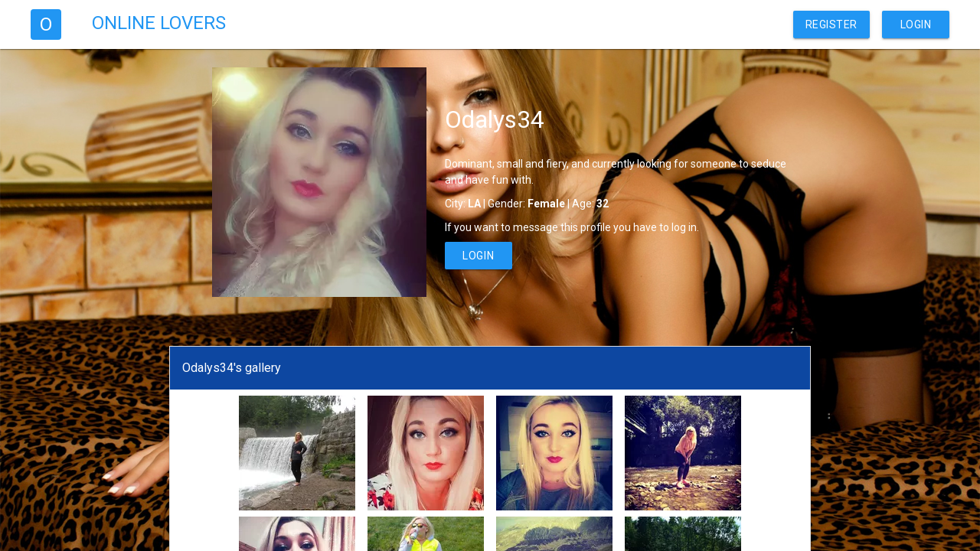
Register (831, 24)
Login (916, 24)
